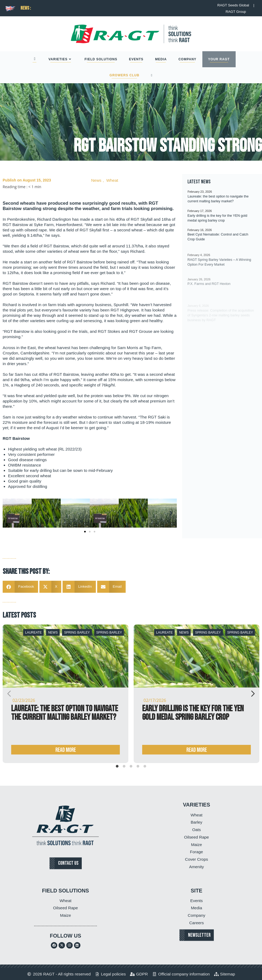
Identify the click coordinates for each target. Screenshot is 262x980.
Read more (66, 750)
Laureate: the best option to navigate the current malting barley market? (65, 713)
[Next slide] (253, 694)
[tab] (117, 766)
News (96, 180)
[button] (9, 513)
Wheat (112, 180)
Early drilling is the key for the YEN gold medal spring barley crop (193, 713)
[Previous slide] (9, 694)
